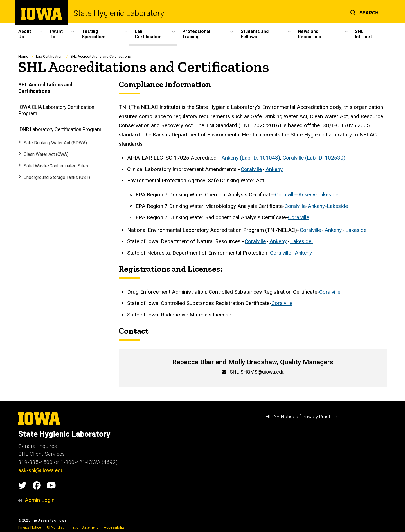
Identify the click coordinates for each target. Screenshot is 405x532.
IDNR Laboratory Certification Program (60, 129)
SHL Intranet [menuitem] (363, 34)
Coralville (251, 169)
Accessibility (114, 527)
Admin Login (40, 500)
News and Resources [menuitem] (310, 34)
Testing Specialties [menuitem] (94, 34)
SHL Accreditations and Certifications (45, 88)
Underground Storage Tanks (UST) (57, 177)
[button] (364, 12)
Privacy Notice (30, 527)
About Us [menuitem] (25, 34)
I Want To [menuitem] (56, 34)
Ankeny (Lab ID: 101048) (251, 158)
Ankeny (274, 169)
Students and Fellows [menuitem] (255, 34)
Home (23, 56)
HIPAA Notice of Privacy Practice (301, 417)
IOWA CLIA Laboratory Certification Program (56, 110)
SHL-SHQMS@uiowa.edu (257, 372)
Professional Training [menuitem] (196, 34)
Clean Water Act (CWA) (46, 154)
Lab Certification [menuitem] (148, 34)
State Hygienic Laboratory (119, 13)
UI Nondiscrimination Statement (72, 527)
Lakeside (328, 195)
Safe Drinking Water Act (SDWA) (55, 143)
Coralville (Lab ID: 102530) (315, 158)
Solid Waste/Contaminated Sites (56, 166)
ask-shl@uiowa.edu (41, 470)
